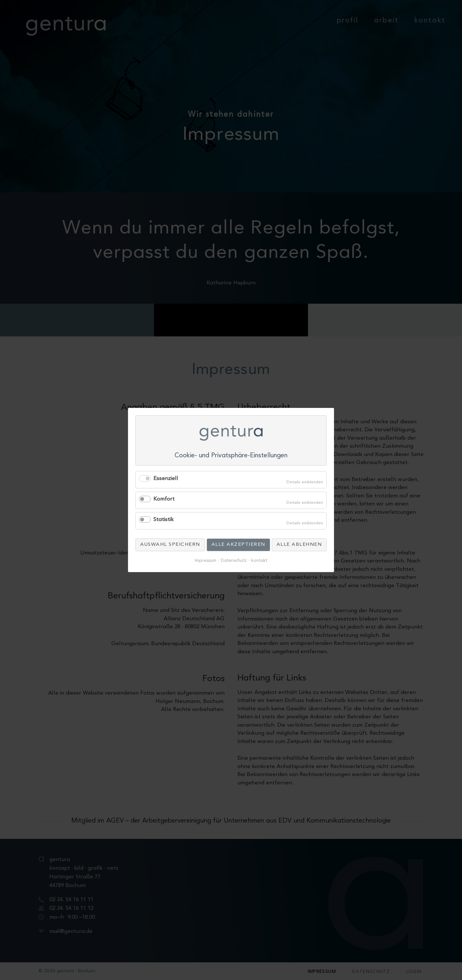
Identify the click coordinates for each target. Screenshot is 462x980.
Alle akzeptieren (238, 545)
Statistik (163, 520)
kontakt (259, 561)
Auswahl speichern (170, 545)
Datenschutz (234, 561)
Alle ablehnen (299, 545)
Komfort (164, 499)
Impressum (205, 561)
